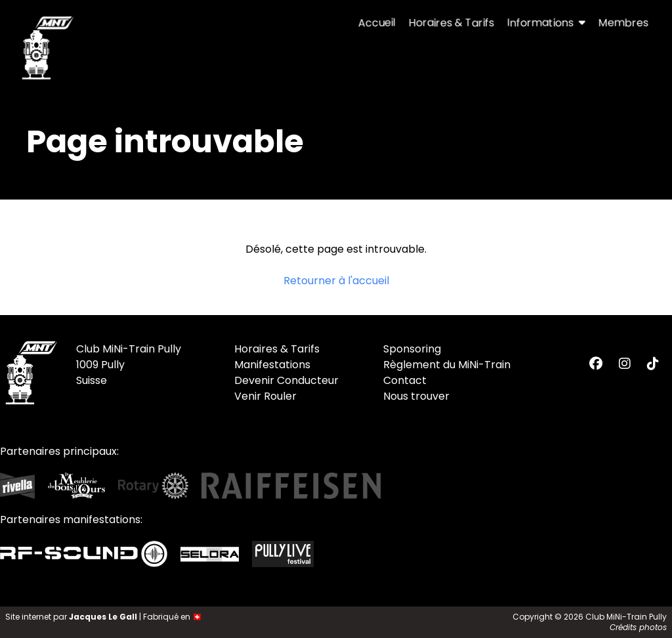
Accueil (377, 23)
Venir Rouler (265, 396)
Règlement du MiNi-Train (447, 365)
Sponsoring (412, 349)
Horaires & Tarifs (451, 23)
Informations (546, 23)
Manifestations (272, 365)
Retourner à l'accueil (336, 281)
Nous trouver (416, 396)
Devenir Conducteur (286, 380)
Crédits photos (638, 627)
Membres (623, 23)
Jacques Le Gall (103, 617)
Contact (405, 380)
